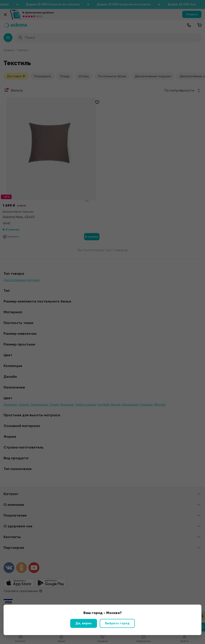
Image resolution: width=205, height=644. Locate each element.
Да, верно (84, 623)
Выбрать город (117, 623)
